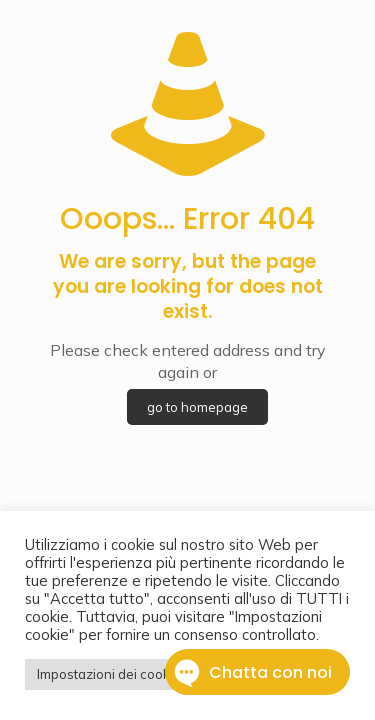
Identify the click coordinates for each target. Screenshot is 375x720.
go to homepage (197, 407)
